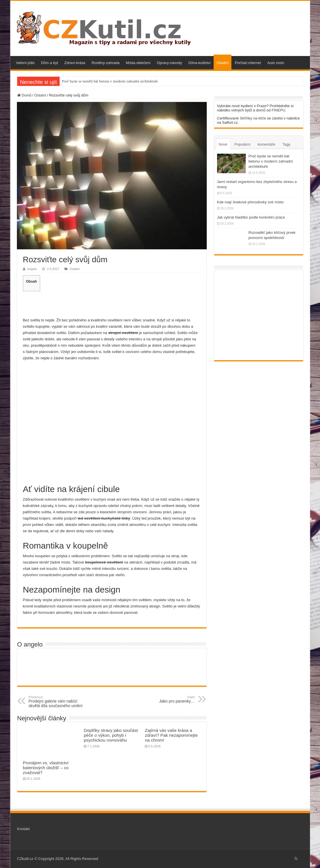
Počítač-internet (248, 63)
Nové (223, 144)
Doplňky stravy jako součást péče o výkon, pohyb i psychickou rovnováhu (111, 735)
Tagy (286, 144)
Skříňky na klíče (253, 118)
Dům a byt (49, 63)
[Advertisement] (112, 304)
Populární (243, 144)
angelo (32, 269)
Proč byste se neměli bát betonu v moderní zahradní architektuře (110, 81)
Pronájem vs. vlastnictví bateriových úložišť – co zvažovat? (46, 768)
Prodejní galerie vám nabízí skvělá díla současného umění (58, 702)
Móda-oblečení (138, 63)
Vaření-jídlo (26, 63)
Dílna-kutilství (200, 63)
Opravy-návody (169, 63)
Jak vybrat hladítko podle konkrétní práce (251, 217)
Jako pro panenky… (166, 699)
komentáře (267, 144)
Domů (24, 95)
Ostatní (223, 63)
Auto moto (276, 63)
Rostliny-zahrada (106, 63)
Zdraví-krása (75, 63)
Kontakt (24, 829)
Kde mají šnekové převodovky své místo (250, 202)
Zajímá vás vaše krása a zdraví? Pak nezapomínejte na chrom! (171, 735)
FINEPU (278, 110)
